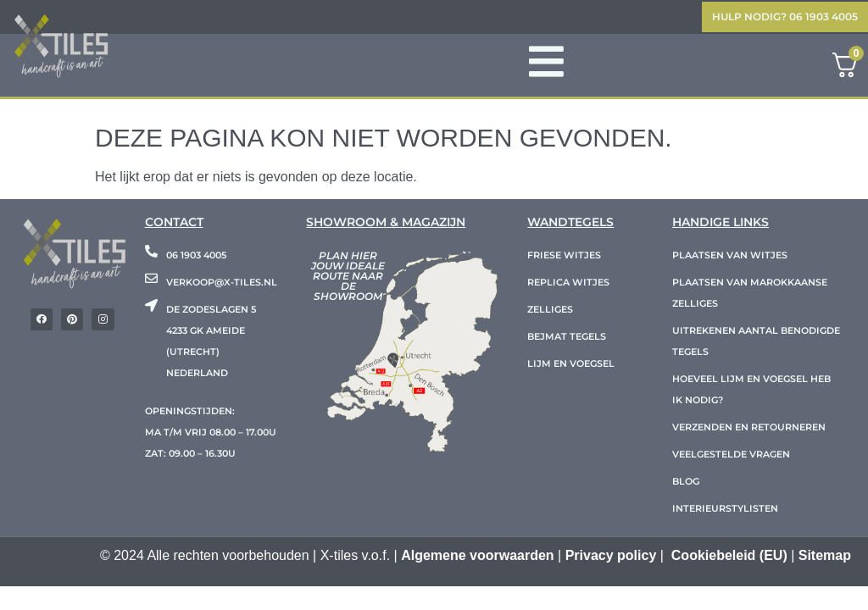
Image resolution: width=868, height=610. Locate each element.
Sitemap (825, 558)
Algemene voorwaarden (478, 558)
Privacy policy (611, 558)
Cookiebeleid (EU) (729, 558)
